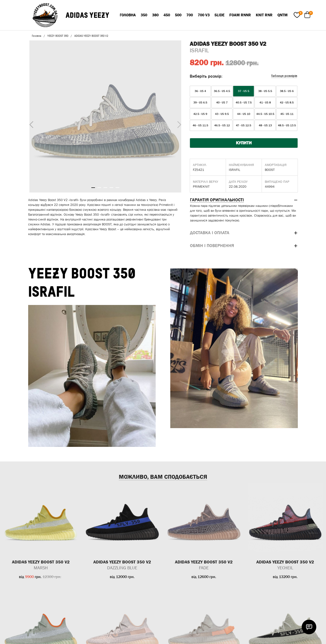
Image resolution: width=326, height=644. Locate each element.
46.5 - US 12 (222, 125)
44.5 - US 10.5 (265, 114)
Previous (30, 124)
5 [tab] (117, 188)
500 (178, 15)
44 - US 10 (244, 114)
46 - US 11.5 (200, 125)
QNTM (283, 15)
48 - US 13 (265, 125)
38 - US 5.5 (265, 91)
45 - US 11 (287, 114)
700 (190, 15)
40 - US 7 (222, 102)
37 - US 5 (244, 91)
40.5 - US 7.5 (244, 102)
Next (178, 123)
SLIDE (219, 15)
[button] (244, 200)
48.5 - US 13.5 (287, 125)
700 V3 (204, 15)
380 (155, 15)
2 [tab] (99, 188)
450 (167, 15)
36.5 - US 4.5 (222, 91)
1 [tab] (93, 188)
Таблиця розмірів (284, 76)
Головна (128, 15)
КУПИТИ (244, 143)
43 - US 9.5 (222, 114)
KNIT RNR (264, 15)
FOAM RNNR (240, 15)
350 (144, 15)
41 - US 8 (265, 102)
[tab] (244, 200)
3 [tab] (105, 188)
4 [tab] (111, 188)
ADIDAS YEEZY (87, 15)
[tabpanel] (105, 116)
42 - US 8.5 (287, 102)
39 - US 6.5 (200, 102)
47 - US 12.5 (244, 125)
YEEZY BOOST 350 (58, 36)
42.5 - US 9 (200, 114)
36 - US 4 (200, 91)
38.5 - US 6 (287, 91)
